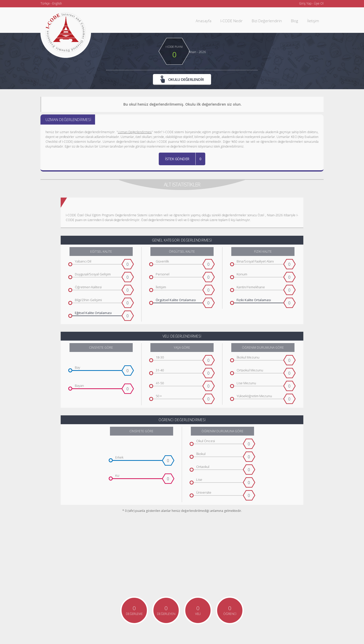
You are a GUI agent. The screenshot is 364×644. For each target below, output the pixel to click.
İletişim (313, 21)
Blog (294, 21)
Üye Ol (319, 3)
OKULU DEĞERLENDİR (182, 79)
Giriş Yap (305, 3)
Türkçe (45, 3)
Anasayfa (203, 21)
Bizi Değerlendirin (267, 21)
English (57, 3)
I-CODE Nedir (232, 21)
